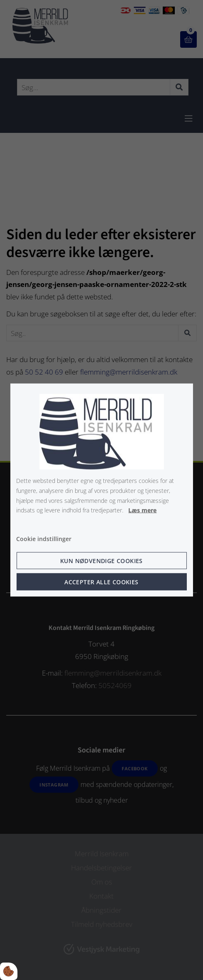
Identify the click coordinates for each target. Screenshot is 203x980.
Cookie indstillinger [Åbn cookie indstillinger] (44, 539)
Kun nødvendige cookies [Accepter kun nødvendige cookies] (101, 560)
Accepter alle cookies (101, 582)
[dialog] (101, 490)
